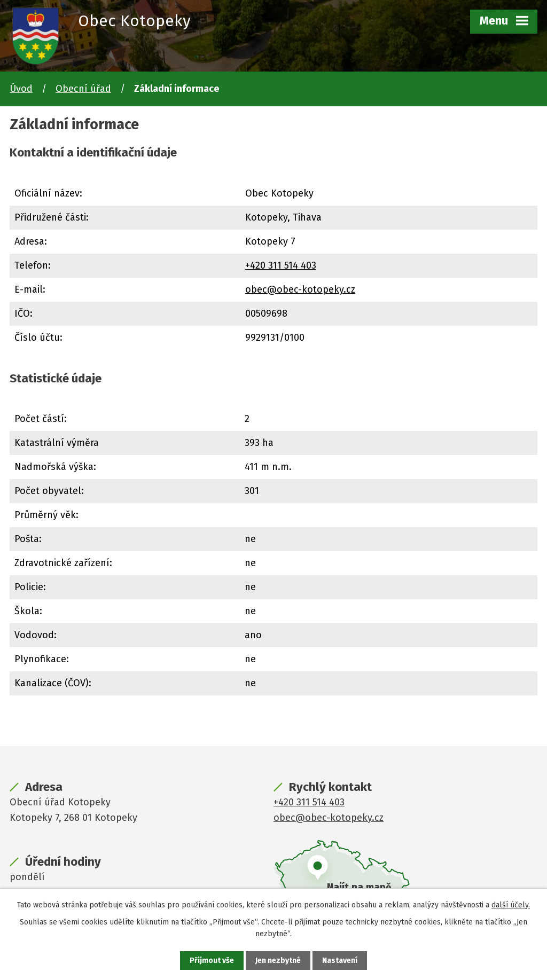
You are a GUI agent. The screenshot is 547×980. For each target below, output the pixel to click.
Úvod (21, 89)
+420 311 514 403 (281, 265)
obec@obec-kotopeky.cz (300, 289)
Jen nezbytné (278, 961)
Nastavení (340, 961)
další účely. (511, 905)
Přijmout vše (212, 961)
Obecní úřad (83, 89)
